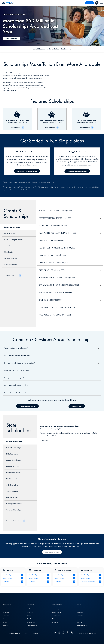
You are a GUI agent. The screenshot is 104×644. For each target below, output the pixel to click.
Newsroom (5, 619)
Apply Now (89, 3)
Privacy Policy (7, 633)
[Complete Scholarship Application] (77, 171)
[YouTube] (67, 633)
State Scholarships (66, 49)
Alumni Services (31, 622)
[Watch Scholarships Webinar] (27, 406)
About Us (5, 609)
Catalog (29, 616)
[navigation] (101, 3)
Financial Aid (80, 616)
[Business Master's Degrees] (13, 578)
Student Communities (82, 625)
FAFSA (51, 187)
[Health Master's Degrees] (65, 578)
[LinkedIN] (56, 633)
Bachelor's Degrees (57, 612)
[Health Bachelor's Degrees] (65, 575)
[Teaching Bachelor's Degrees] (91, 575)
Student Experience (57, 616)
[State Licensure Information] (91, 582)
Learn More (44, 440)
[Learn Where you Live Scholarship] (52, 119)
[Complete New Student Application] (27, 171)
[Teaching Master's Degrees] (91, 578)
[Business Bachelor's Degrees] (13, 575)
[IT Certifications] (39, 582)
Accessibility (6, 612)
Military (79, 609)
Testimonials (80, 622)
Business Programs (56, 609)
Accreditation (6, 616)
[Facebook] (60, 633)
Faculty (78, 619)
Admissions (30, 612)
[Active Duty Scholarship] (87, 119)
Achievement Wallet (32, 625)
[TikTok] (71, 633)
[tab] (18, 227)
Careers (5, 622)
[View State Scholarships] (13, 275)
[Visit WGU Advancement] (52, 552)
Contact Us (28, 633)
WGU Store (6, 625)
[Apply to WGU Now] (12, 38)
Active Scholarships (53, 49)
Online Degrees (56, 619)
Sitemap (36, 633)
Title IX (29, 619)
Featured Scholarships (39, 49)
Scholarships (55, 622)
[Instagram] (64, 633)
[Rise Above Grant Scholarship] (17, 119)
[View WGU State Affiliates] (16, 521)
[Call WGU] (97, 3)
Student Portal (31, 609)
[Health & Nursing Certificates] (65, 582)
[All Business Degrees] (13, 582)
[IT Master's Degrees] (39, 578)
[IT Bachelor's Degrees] (39, 575)
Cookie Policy (18, 633)
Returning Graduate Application (44, 182)
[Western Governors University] (8, 3)
